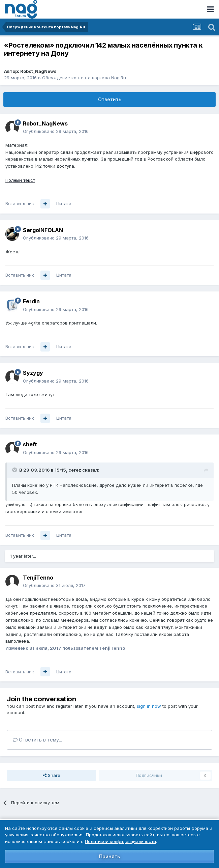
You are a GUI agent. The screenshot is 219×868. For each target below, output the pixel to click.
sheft (30, 444)
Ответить (110, 99)
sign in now (149, 706)
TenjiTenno (38, 578)
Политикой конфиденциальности (120, 841)
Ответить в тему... (37, 740)
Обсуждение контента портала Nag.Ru (84, 78)
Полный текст (20, 180)
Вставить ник (20, 203)
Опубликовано (56, 131)
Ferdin (31, 301)
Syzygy (33, 373)
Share (52, 775)
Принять (109, 856)
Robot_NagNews (38, 71)
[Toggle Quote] (15, 470)
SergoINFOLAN (43, 230)
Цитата (64, 203)
